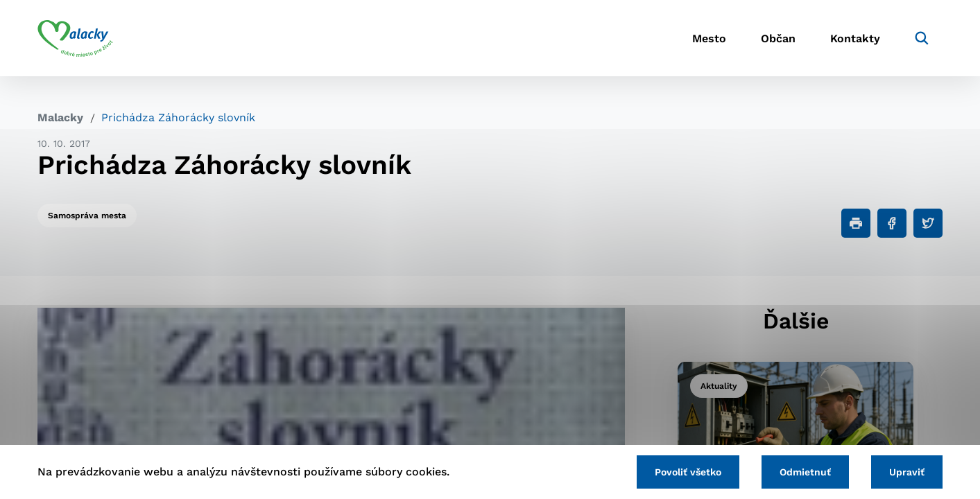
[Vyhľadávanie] (922, 38)
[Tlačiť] (856, 223)
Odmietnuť (805, 472)
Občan (778, 38)
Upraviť (907, 472)
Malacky (60, 117)
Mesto (709, 38)
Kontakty (855, 38)
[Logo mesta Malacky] (75, 38)
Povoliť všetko (688, 472)
